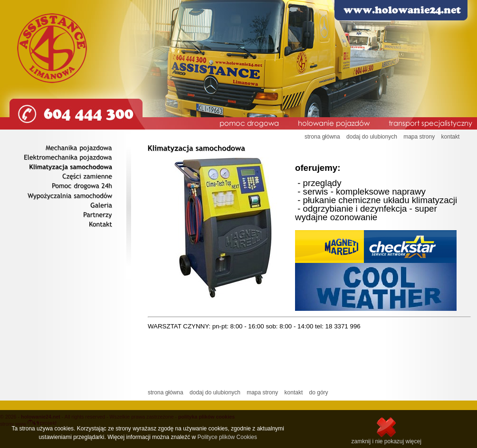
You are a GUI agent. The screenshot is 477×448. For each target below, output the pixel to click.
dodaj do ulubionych (372, 137)
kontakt (451, 137)
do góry (319, 392)
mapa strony (419, 137)
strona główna (322, 137)
